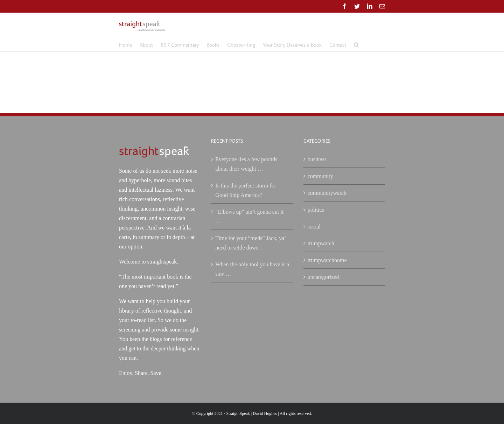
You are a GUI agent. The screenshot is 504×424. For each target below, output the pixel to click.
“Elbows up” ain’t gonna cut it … (249, 217)
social (314, 227)
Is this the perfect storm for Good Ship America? (246, 190)
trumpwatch (321, 243)
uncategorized (323, 277)
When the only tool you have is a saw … (252, 269)
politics (316, 210)
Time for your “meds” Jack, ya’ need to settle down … (250, 243)
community (320, 176)
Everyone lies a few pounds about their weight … (246, 164)
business (317, 159)
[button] (356, 44)
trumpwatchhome (327, 260)
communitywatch (327, 193)
